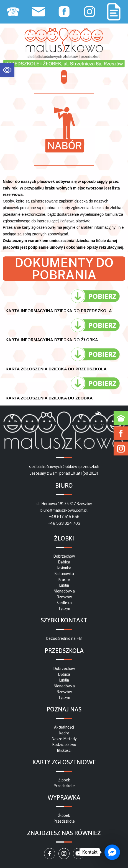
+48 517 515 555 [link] (64, 517)
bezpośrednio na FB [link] (64, 638)
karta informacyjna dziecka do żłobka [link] (52, 340)
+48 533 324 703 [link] (64, 523)
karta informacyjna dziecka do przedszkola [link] (59, 311)
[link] (7, 70)
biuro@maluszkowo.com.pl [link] (64, 510)
